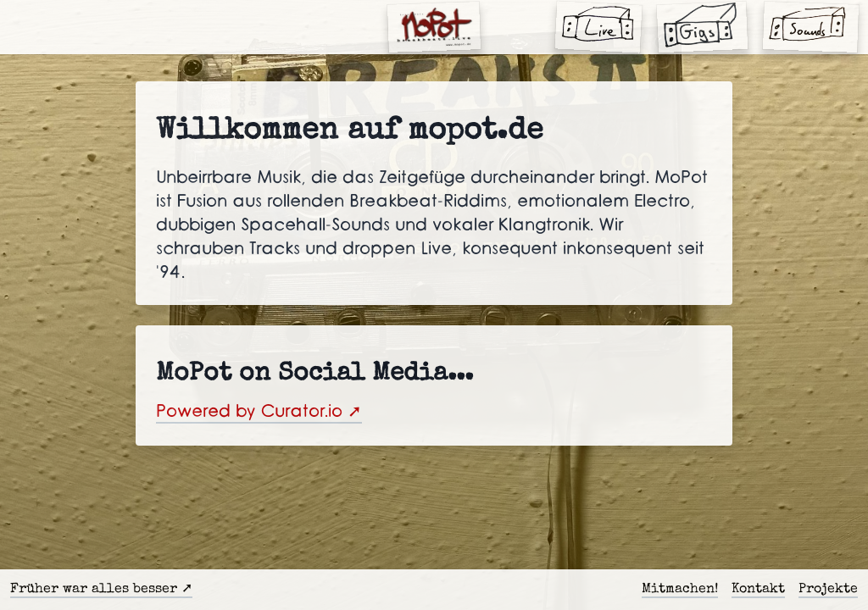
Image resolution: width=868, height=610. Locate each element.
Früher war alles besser (94, 590)
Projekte (828, 590)
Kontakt (758, 590)
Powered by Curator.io (249, 412)
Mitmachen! (680, 590)
